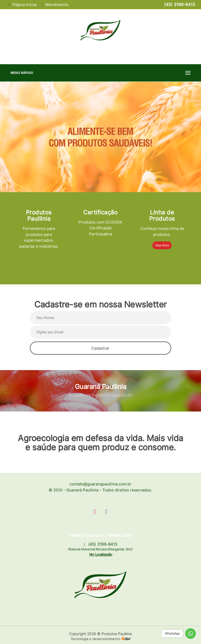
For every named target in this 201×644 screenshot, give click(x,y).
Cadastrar (100, 348)
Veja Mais (162, 245)
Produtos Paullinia (39, 215)
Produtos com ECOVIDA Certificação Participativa (100, 228)
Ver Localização (101, 554)
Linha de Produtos (162, 215)
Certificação (100, 212)
